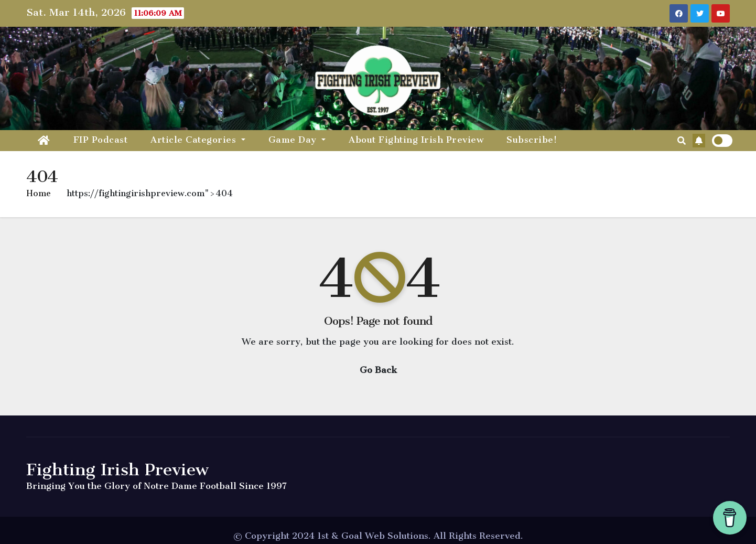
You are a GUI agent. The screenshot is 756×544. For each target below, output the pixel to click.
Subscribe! (532, 140)
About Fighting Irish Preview (416, 140)
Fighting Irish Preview (117, 470)
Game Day (297, 140)
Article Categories (198, 140)
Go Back (378, 370)
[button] (682, 141)
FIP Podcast (101, 140)
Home (39, 193)
